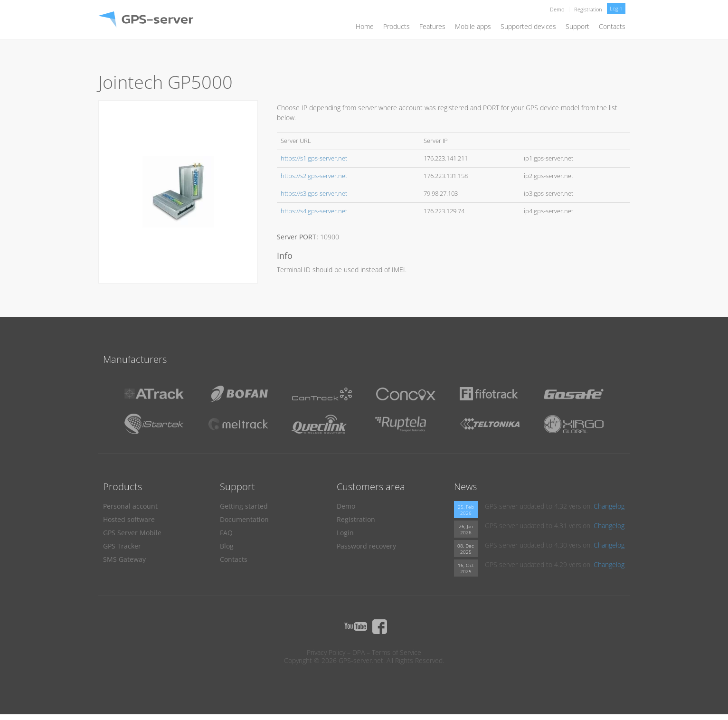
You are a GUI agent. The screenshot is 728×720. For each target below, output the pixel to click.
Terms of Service (397, 652)
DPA (359, 652)
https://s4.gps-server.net (314, 211)
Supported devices (528, 26)
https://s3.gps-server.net (314, 194)
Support (577, 26)
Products (397, 26)
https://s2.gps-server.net (314, 176)
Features (432, 26)
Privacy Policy (326, 652)
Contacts (612, 26)
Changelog (609, 506)
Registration (588, 9)
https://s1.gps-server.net (314, 158)
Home (365, 26)
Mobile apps (473, 26)
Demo (557, 9)
